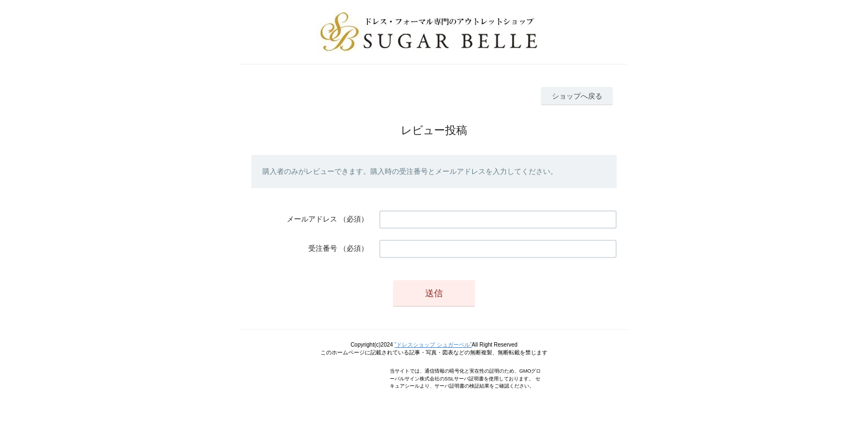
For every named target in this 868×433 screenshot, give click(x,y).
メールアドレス (312, 219)
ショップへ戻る (577, 96)
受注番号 (323, 248)
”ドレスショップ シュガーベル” (433, 345)
